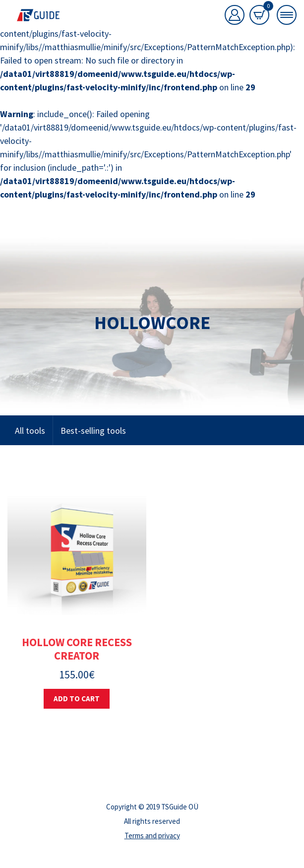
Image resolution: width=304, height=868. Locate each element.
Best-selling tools (93, 431)
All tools (30, 431)
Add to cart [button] (77, 699)
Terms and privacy (152, 835)
